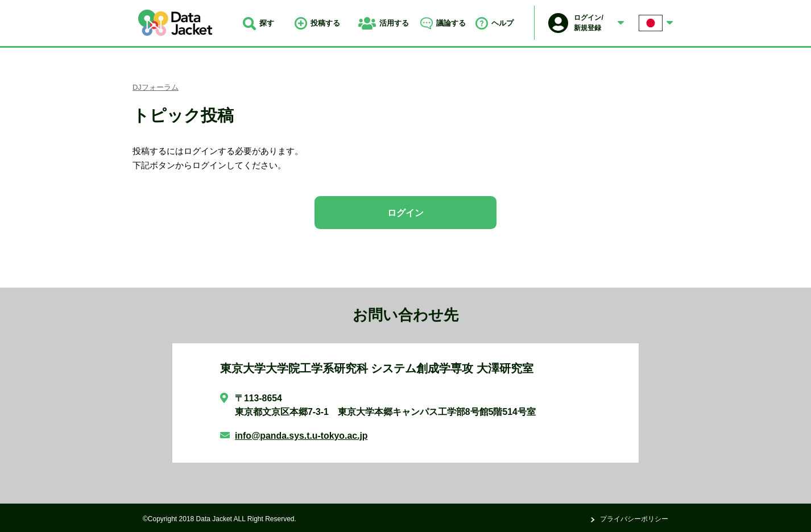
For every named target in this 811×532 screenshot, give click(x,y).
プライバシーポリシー (634, 519)
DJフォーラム (156, 87)
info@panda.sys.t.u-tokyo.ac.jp (301, 436)
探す (258, 23)
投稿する (317, 23)
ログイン (405, 213)
